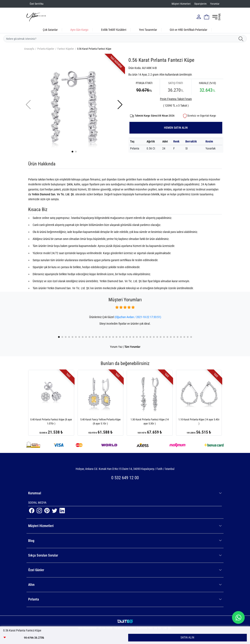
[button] (72, 152)
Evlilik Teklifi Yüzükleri (114, 30)
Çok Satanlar (50, 30)
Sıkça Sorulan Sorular (125, 555)
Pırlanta (125, 599)
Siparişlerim (200, 4)
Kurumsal (125, 493)
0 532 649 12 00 (125, 478)
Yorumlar (215, 4)
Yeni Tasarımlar (148, 30)
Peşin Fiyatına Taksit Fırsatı (176, 99)
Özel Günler (125, 570)
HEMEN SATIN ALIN (176, 128)
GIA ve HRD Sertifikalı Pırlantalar (188, 30)
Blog (125, 541)
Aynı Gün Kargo (79, 30)
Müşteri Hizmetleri (181, 4)
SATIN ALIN (187, 638)
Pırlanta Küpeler (46, 49)
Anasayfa (29, 49)
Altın (125, 585)
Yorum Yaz (116, 347)
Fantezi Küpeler (66, 49)
